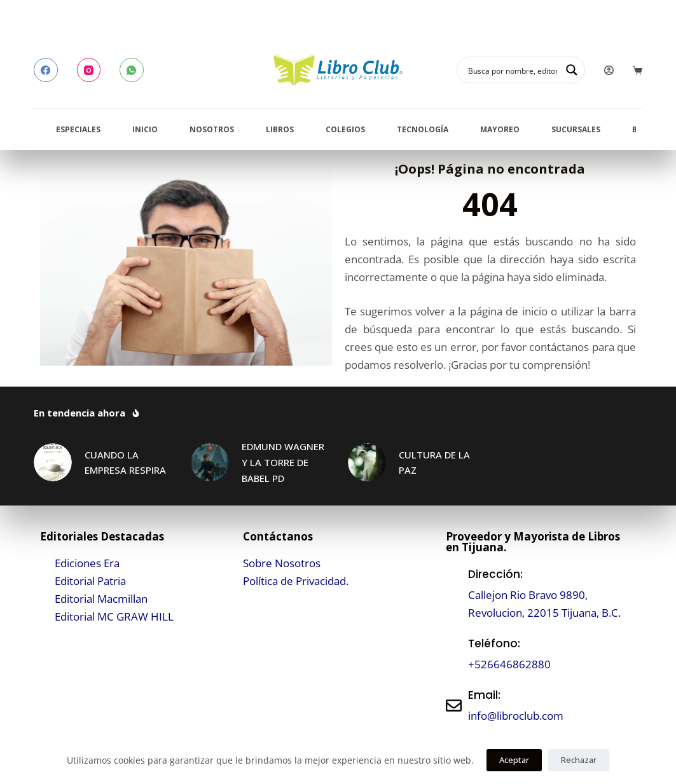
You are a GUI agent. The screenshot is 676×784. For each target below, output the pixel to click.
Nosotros (212, 129)
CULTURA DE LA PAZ (434, 463)
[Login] (609, 70)
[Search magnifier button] (572, 70)
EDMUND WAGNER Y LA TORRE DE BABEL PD (283, 462)
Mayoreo (500, 129)
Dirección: (495, 574)
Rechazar (579, 760)
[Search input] (513, 70)
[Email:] (454, 705)
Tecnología (423, 129)
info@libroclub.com (516, 716)
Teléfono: (494, 643)
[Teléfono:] (454, 654)
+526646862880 (509, 664)
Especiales (78, 129)
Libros (280, 129)
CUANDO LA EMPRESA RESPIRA (125, 463)
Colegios (345, 129)
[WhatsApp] (132, 70)
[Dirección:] (454, 594)
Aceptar (514, 760)
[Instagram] (89, 70)
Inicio (145, 129)
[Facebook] (46, 70)
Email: (484, 695)
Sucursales (576, 129)
